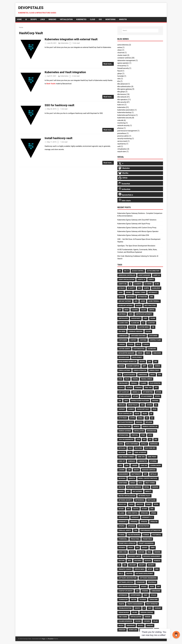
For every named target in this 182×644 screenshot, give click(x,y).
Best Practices (150, 305)
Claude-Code (123, 323)
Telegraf (143, 600)
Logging (122, 470)
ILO (152, 418)
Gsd (142, 405)
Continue (143, 340)
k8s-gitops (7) (122, 92)
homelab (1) (122, 76)
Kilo (130, 448)
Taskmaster (123, 600)
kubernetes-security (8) (126, 118)
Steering (145, 591)
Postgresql (157, 535)
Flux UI (121, 388)
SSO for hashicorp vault (60, 105)
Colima (148, 331)
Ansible (129, 292)
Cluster (132, 327)
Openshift (135, 517)
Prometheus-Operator (127, 543)
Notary (121, 509)
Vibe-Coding (123, 617)
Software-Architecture (128, 578)
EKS (120, 375)
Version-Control (147, 612)
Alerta (146, 288)
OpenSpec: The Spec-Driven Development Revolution (136, 246)
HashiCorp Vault (143, 409)
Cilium (153, 318)
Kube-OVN (141, 457)
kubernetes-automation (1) (127, 110)
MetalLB (153, 474)
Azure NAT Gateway (126, 305)
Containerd (153, 336)
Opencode (144, 513)
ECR (150, 366)
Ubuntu (137, 608)
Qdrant (145, 548)
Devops (142, 362)
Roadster (51, 639)
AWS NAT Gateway (125, 301)
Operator (154, 522)
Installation (139, 431)
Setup (150, 569)
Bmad (126, 310)
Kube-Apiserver (140, 452)
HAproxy (122, 409)
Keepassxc (154, 444)
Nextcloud (151, 500)
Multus (121, 487)
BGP (120, 310)
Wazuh (121, 626)
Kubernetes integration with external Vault (71, 39)
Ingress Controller (150, 427)
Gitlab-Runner (146, 396)
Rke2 (129, 561)
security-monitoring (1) (126, 138)
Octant (144, 509)
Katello (144, 444)
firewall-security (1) (124, 68)
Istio (150, 435)
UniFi (150, 608)
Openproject (123, 517)
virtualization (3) (123, 149)
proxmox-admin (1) (124, 136)
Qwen (153, 548)
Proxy (131, 548)
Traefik (121, 604)
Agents (151, 280)
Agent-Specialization (126, 280)
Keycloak (122, 448)
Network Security (125, 500)
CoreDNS (122, 344)
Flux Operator (155, 383)
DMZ (150, 362)
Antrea (121, 297)
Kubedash (132, 461)
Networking (140, 500)
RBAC (149, 552)
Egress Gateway (124, 370)
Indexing (139, 422)
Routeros (138, 561)
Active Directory (153, 271)
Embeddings (143, 375)
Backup (139, 305)
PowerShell (123, 539)
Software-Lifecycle (126, 582)
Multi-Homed (150, 483)
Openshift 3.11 (148, 517)
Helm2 (137, 414)
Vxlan (155, 621)
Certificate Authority (144, 314)
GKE (120, 401)
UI (144, 608)
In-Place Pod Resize (126, 422)
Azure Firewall (154, 301)
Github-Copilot (124, 396)
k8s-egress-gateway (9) (126, 89)
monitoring (111, 19)
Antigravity (153, 292)
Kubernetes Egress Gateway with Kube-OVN (133, 235)
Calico (143, 310)
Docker (121, 366)
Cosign (131, 344)
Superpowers (136, 595)
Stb (137, 591)
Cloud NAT (151, 323)
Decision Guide (124, 357)
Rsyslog (148, 561)
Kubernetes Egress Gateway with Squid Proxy (134, 224)
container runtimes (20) (126, 58)
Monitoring (123, 483)
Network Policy (144, 496)
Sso (158, 587)
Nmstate (140, 504)
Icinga (140, 418)
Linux (43, 19)
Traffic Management (135, 604)
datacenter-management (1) (128, 60)
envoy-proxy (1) (123, 66)
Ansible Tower (140, 292)
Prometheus (147, 539)
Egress (158, 366)
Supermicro (123, 595)
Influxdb (149, 422)
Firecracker (123, 383)
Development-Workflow (127, 362)
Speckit (144, 587)
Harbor (131, 409)
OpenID (154, 513)
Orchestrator (144, 526)
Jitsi (138, 440)
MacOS (136, 470)
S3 (119, 565)
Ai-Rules (122, 288)
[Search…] (140, 31)
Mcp (146, 474)
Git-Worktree (148, 392)
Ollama (121, 513)
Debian (140, 353)
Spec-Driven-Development (128, 587)
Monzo (133, 483)
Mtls (140, 483)
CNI (153, 327)
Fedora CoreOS (146, 379)
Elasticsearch (130, 375)
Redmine (157, 552)
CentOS (152, 310)
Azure (143, 301)
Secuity (142, 565)
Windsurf (122, 630)
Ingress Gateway (125, 431)
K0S (144, 440)
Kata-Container (132, 444)
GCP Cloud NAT (124, 392)
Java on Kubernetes (126, 440)
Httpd (132, 418)
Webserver (131, 626)
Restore (122, 561)
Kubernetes (81, 19)
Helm (154, 409)
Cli (143, 323)
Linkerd (134, 465)
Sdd (125, 565)
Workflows (133, 630)
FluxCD (129, 388)
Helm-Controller (125, 414)
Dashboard (152, 349)
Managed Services (149, 470)
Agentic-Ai (141, 280)
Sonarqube (141, 582)
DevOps (34, 19)
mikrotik (123, 19)
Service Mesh (139, 569)
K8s (156, 440)
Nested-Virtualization (127, 496)
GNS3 (126, 401)
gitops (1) (121, 73)
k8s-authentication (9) (125, 87)
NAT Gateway (137, 491)
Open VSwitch (132, 513)
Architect (131, 297)
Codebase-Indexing (136, 331)
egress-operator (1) (124, 63)
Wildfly (141, 626)
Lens (120, 465)
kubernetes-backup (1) (126, 112)
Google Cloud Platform (140, 401)
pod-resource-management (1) (128, 131)
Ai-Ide (157, 284)
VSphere (147, 621)
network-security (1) (125, 125)
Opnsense (131, 526)
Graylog (122, 405)
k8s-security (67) (123, 102)
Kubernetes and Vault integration (65, 72)
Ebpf (144, 366)
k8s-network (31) (123, 97)
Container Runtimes (138, 336)
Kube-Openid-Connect (127, 457)
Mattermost (136, 474)
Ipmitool (135, 435)
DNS (156, 362)
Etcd (120, 379)
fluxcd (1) (121, 71)
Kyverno (153, 461)
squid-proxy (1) (123, 144)
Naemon (155, 487)
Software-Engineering (148, 578)
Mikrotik (132, 478)
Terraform (153, 600)
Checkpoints (136, 318)
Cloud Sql (122, 327)
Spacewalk (152, 582)
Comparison (123, 336)
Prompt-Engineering (146, 543)
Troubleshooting (125, 608)
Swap (146, 595)
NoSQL (156, 504)
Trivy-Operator (152, 604)
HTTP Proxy (123, 418)
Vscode (138, 621)
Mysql (147, 487)
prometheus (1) (123, 133)
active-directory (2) (124, 45)
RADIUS (132, 552)
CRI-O (138, 344)
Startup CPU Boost (126, 591)
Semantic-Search (125, 569)
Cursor (146, 344)
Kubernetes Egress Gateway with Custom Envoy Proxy (137, 228)
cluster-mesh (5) (123, 55)
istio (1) (120, 79)
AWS (152, 297)
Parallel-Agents (125, 530)
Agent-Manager (144, 275)
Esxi (159, 375)
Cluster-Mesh (144, 327)
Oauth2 (136, 509)
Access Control (138, 271)
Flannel (144, 383)
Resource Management (152, 556)
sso (100, 19)
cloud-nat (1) (122, 53)
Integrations (123, 435)
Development (137, 357)
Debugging (157, 353)
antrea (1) (121, 47)
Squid (152, 587)
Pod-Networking (134, 535)
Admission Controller (127, 275)
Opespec (122, 526)
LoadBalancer (156, 465)
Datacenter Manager (126, 353)
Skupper (129, 574)
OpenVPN (144, 522)
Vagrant (158, 608)
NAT (128, 491)
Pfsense (122, 535)
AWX (136, 301)
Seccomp (133, 565)
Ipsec (143, 435)
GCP (156, 388)
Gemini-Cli (136, 392)
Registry (122, 556)
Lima (127, 465)
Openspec (134, 522)
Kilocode (122, 452)
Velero (135, 612)
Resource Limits (134, 556)
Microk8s (122, 478)
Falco (127, 379)
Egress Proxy (154, 370)
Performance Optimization (151, 530)
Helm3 (145, 414)
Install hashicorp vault (59, 138)
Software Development (144, 574)
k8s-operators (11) (124, 100)
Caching (135, 310)
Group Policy (133, 405)
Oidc (152, 509)
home (19, 19)
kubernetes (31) (123, 107)
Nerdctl (148, 491)
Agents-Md (123, 284)
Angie (121, 292)
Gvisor (149, 405)
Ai (131, 284)
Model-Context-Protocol (148, 478)
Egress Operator (140, 370)
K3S (150, 440)
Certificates (123, 318)
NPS (129, 509)
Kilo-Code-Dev (150, 448)
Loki (129, 470)
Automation (142, 297)
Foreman (138, 388)
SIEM (157, 569)
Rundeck (157, 561)
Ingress (137, 427)
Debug (148, 353)
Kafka (121, 444)
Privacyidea (135, 539)
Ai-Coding (148, 284)
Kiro (130, 452)
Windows (52, 19)
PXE (137, 548)
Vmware (148, 617)
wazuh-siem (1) (123, 152)
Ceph (131, 314)
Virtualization (66, 19)
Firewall (134, 383)
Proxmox (122, 548)
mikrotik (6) (122, 120)
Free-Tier (148, 388)
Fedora (135, 379)
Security (151, 565)
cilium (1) (121, 50)
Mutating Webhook (134, 487)
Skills (121, 574)
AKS (139, 288)
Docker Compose (133, 366)
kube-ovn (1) (122, 105)
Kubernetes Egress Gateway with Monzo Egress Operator (138, 231)
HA (156, 405)
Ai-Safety (131, 288)
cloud (93, 19)
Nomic (149, 504)
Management (123, 474)
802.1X (126, 271)
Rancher (141, 552)
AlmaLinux (156, 288)
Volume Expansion (125, 621)
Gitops (157, 396)
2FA (120, 271)
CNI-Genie (122, 331)
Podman (146, 535)
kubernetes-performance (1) (128, 115)
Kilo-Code (138, 448)
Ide (147, 418)
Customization (139, 349)
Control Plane (155, 340)
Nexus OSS (122, 504)
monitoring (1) (123, 123)
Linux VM (144, 465)
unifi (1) (120, 146)
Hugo (43, 639)
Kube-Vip (122, 461)
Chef (145, 318)
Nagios (121, 491)
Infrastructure (124, 427)
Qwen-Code (123, 552)
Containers (123, 340)
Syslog (153, 595)
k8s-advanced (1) (124, 84)
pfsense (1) (122, 128)
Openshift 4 (123, 522)
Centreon (122, 314)
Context (133, 340)
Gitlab (135, 396)
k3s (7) (120, 81)
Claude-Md (135, 323)
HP (151, 414)
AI (26, 19)
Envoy (153, 375)
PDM (136, 530)
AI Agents (138, 284)
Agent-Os (157, 275)
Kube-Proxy (152, 457)
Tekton (133, 600)
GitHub (159, 392)
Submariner (156, 591)
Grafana (155, 401)
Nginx (131, 504)
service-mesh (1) (123, 141)
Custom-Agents (124, 349)
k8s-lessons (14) (123, 94)
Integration (152, 431)
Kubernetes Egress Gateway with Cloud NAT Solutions (137, 220)
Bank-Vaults (51, 84)
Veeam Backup (124, 612)
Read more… (108, 64)
